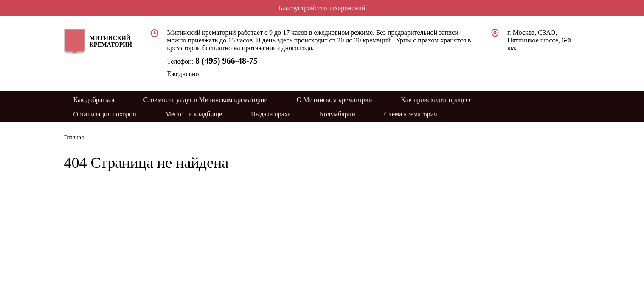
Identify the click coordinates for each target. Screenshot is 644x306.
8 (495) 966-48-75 (226, 61)
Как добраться (94, 100)
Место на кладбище (194, 114)
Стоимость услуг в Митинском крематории (206, 100)
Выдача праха (271, 114)
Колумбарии (337, 114)
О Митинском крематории (335, 100)
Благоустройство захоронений (322, 8)
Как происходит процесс (437, 100)
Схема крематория (411, 114)
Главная (74, 137)
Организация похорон (105, 114)
